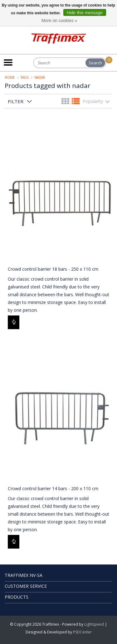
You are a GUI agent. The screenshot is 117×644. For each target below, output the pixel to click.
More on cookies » (59, 21)
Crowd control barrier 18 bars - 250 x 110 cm (53, 269)
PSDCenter (82, 632)
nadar (40, 77)
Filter (16, 101)
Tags (24, 77)
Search (95, 63)
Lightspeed (94, 624)
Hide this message (85, 13)
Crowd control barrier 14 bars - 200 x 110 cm (53, 488)
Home (10, 77)
